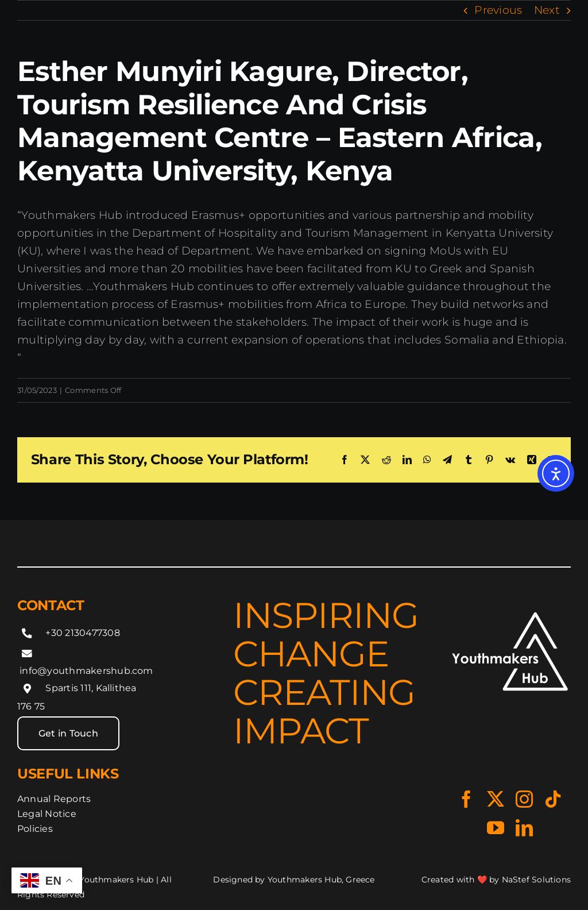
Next (547, 10)
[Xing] (532, 460)
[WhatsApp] (427, 460)
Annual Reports (54, 799)
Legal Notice (47, 814)
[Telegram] (447, 460)
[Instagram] (524, 799)
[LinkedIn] (407, 460)
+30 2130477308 (82, 633)
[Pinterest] (489, 460)
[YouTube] (496, 828)
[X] (365, 460)
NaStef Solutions (536, 880)
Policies (35, 829)
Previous (498, 10)
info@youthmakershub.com (86, 671)
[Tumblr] (469, 460)
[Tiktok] (553, 799)
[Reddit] (386, 460)
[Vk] (510, 460)
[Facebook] (345, 460)
